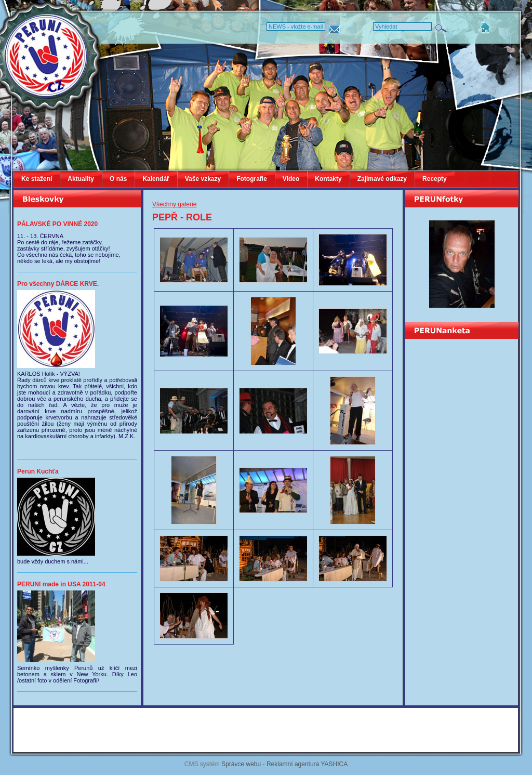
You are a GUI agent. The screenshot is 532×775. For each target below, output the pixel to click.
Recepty (435, 179)
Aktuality (81, 179)
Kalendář (156, 179)
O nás (118, 179)
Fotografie (252, 179)
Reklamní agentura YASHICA (307, 764)
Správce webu (241, 764)
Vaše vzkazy (203, 179)
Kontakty (328, 179)
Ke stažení (37, 179)
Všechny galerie (174, 204)
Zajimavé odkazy (382, 179)
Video (291, 179)
